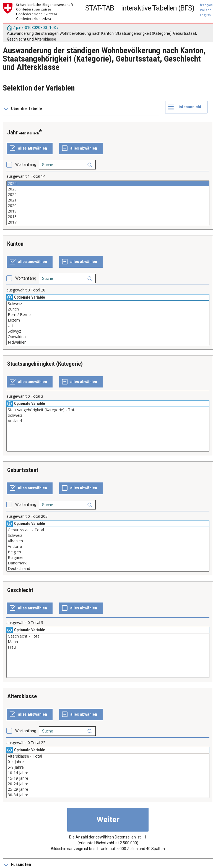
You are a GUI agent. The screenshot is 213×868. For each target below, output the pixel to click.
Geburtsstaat (23, 470)
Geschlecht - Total (108, 636)
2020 (108, 206)
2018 (108, 217)
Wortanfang (26, 164)
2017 (108, 222)
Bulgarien (108, 558)
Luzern (108, 320)
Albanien (108, 541)
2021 (108, 200)
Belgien (108, 552)
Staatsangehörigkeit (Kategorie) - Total (108, 410)
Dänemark (108, 563)
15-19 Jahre (108, 778)
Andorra (108, 546)
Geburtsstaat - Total (108, 530)
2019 (108, 211)
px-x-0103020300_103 (36, 28)
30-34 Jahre (108, 795)
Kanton (15, 244)
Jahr (12, 132)
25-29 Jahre (108, 789)
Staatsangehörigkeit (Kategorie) (45, 364)
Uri (108, 326)
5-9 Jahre (108, 767)
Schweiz (108, 304)
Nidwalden (108, 342)
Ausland (108, 421)
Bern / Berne (108, 315)
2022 (108, 195)
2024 (108, 184)
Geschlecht (20, 590)
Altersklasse (22, 696)
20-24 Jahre (108, 784)
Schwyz (108, 331)
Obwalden (108, 337)
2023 (108, 189)
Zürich (108, 309)
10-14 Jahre (108, 773)
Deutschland (108, 569)
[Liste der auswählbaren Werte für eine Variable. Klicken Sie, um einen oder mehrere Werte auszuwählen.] (108, 203)
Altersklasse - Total (108, 756)
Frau (108, 647)
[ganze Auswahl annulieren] (81, 148)
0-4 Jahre (108, 762)
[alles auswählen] (30, 148)
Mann (108, 642)
